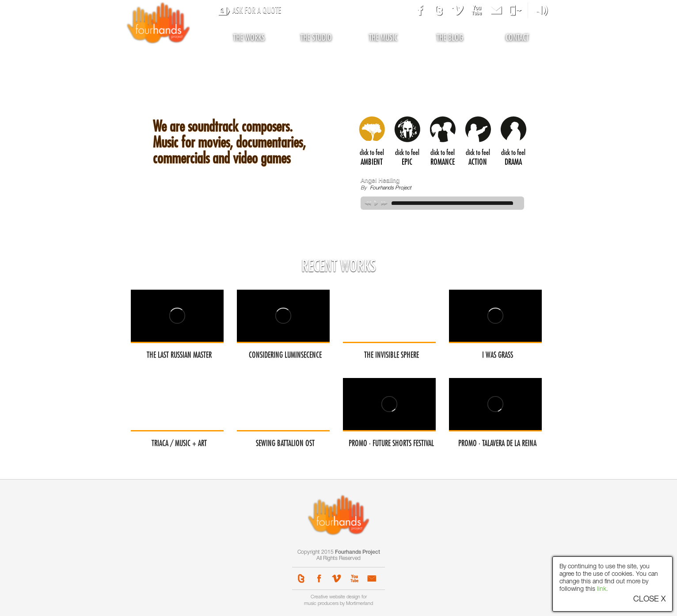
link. (603, 590)
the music (383, 38)
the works (249, 38)
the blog (450, 38)
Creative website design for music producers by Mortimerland (338, 601)
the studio (316, 38)
